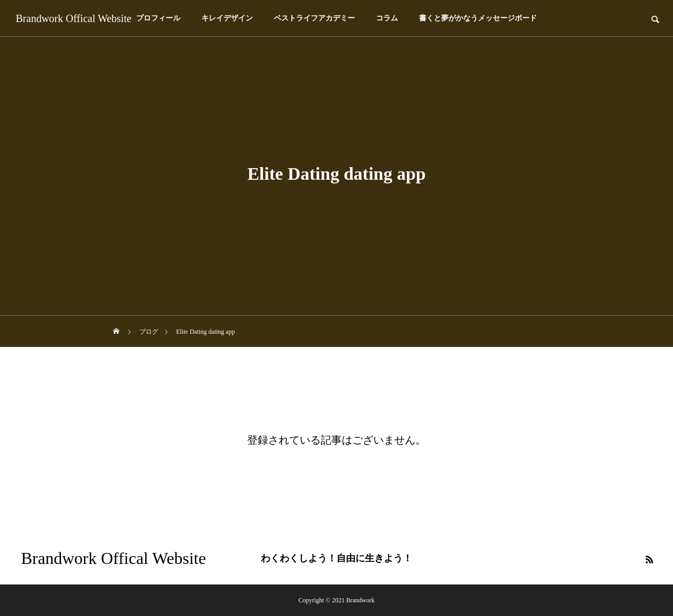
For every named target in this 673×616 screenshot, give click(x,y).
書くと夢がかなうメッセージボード (478, 18)
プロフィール (158, 18)
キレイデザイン (227, 18)
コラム (387, 18)
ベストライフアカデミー (314, 18)
